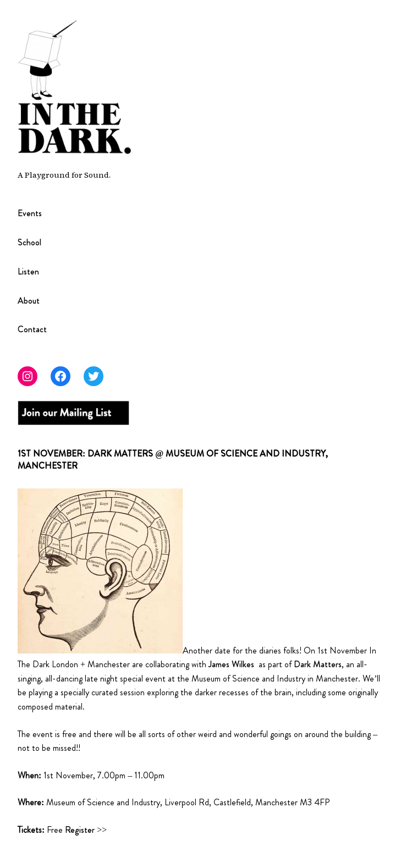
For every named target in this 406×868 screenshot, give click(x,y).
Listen (28, 272)
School (29, 243)
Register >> (86, 830)
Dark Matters (317, 664)
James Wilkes (231, 664)
